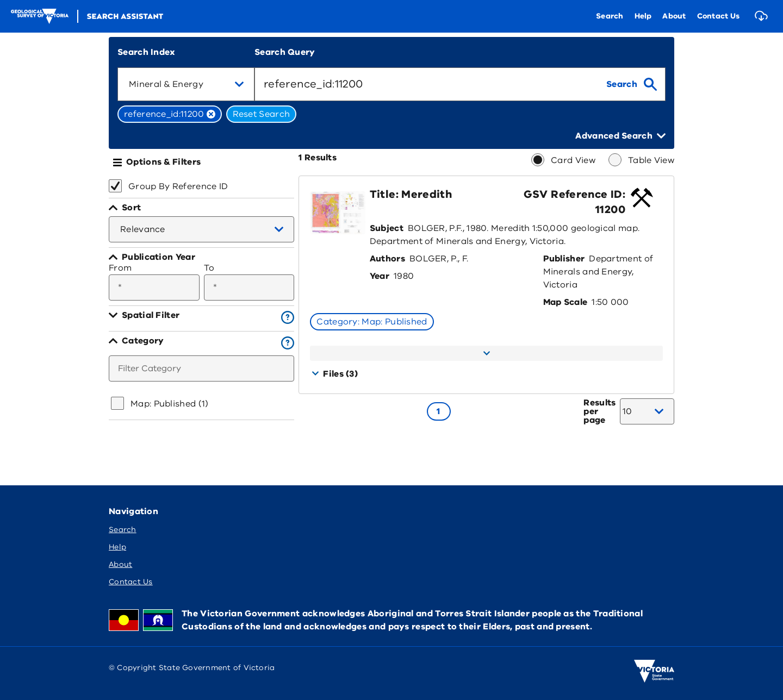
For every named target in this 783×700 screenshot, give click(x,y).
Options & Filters (163, 162)
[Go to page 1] (439, 411)
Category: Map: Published (372, 322)
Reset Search (262, 114)
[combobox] (186, 84)
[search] (632, 84)
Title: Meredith (411, 194)
